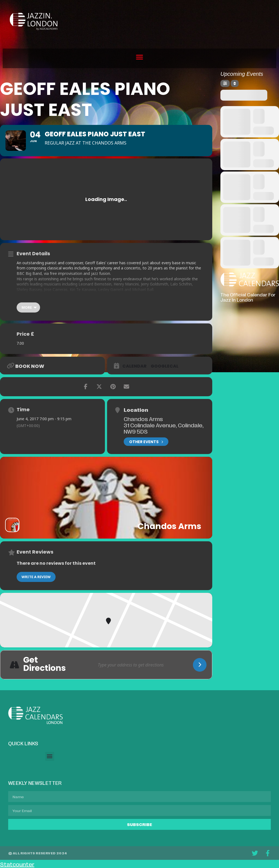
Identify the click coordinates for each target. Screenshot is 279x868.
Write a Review (36, 577)
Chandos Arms (143, 419)
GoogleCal (165, 366)
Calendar (134, 366)
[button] (139, 57)
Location (136, 410)
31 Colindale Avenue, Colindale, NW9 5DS (164, 428)
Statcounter (17, 864)
